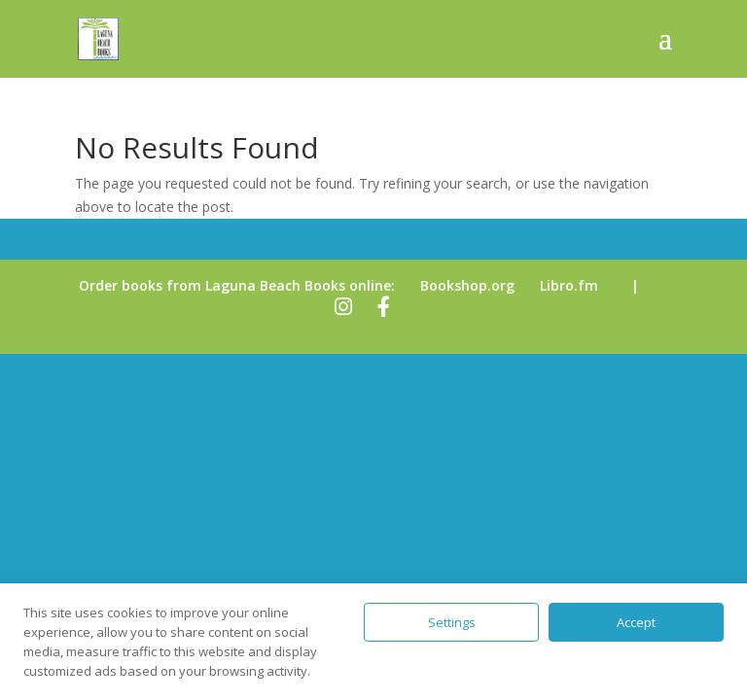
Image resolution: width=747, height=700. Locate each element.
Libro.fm (569, 285)
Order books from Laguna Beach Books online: (237, 285)
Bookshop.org (467, 285)
